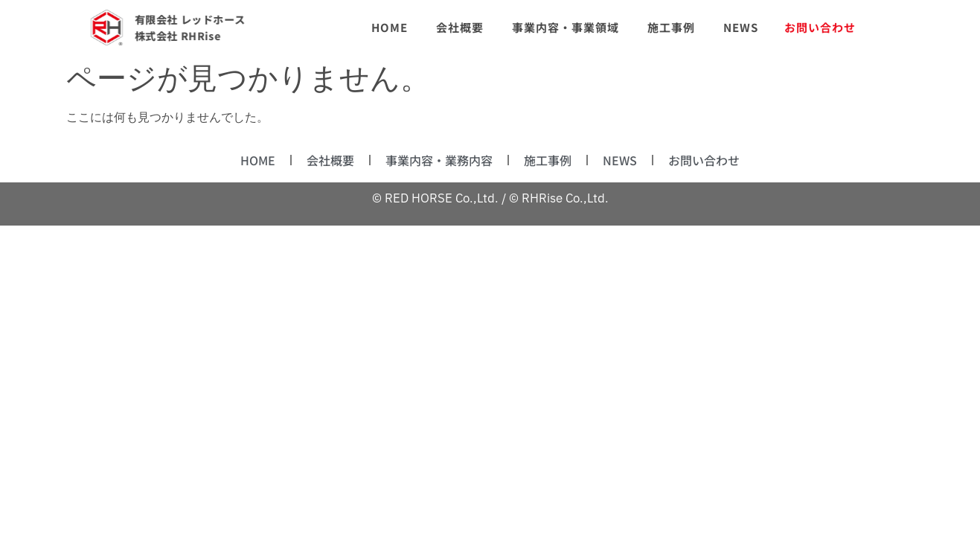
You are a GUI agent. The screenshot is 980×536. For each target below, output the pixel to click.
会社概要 (330, 160)
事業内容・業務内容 (439, 160)
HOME (258, 160)
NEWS (620, 160)
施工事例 (548, 160)
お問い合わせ (704, 160)
